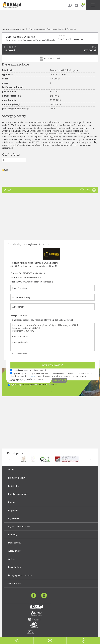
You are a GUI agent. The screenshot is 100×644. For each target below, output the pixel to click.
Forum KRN (14, 486)
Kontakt (12, 502)
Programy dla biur (16, 478)
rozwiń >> (52, 385)
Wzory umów (14, 551)
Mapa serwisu (15, 543)
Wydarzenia (14, 518)
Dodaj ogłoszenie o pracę (20, 575)
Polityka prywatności (18, 494)
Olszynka (72, 29)
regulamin (32, 376)
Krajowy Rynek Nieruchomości (15, 29)
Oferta (11, 470)
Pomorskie (53, 29)
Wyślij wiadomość (53, 365)
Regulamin (13, 510)
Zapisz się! (59, 380)
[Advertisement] (48, 217)
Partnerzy (13, 535)
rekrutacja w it (15, 583)
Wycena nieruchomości (19, 526)
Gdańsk (63, 29)
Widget (11, 559)
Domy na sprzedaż (38, 29)
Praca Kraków (15, 567)
